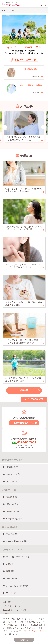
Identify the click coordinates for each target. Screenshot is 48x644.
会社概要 (7, 602)
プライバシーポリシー (13, 606)
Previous (4, 127)
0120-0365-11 (27, 442)
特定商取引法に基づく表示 (15, 610)
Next (44, 127)
